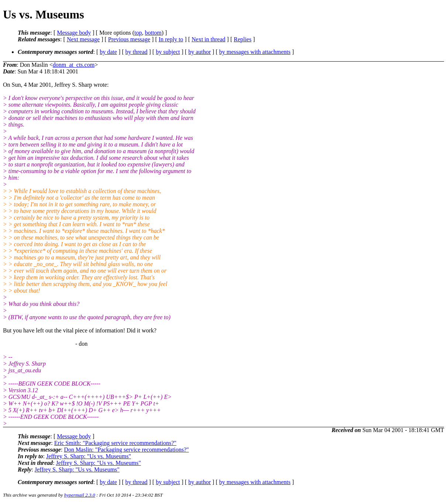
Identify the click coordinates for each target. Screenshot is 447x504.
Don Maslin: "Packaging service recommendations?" (126, 450)
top (138, 33)
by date (108, 52)
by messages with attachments (255, 52)
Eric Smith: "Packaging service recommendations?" (115, 443)
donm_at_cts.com (74, 65)
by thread (137, 52)
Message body (74, 33)
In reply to (171, 39)
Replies (243, 39)
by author (200, 52)
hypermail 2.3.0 (80, 495)
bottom (153, 33)
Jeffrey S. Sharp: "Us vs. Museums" (89, 456)
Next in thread (209, 39)
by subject (168, 52)
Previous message (129, 39)
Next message (83, 39)
